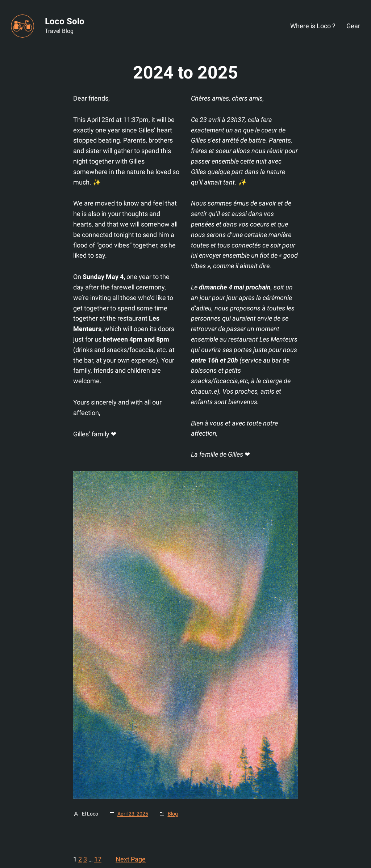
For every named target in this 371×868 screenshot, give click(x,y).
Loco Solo (65, 21)
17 (98, 859)
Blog (173, 814)
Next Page (131, 859)
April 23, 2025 (133, 814)
